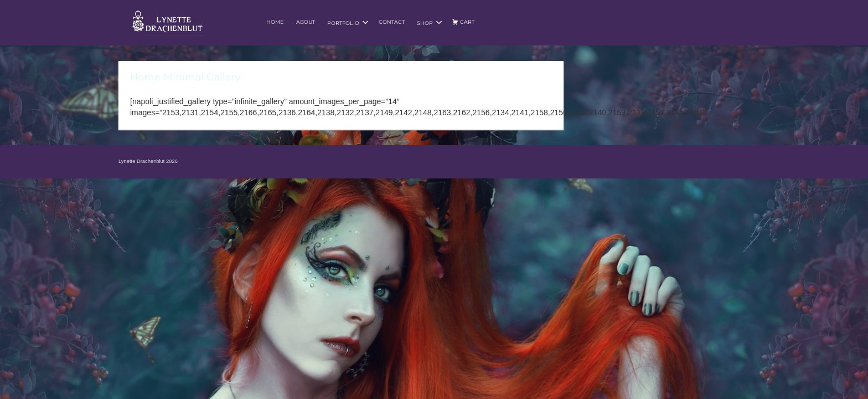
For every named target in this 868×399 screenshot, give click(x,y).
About (306, 22)
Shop (430, 23)
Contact (392, 22)
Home (275, 22)
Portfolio (348, 23)
